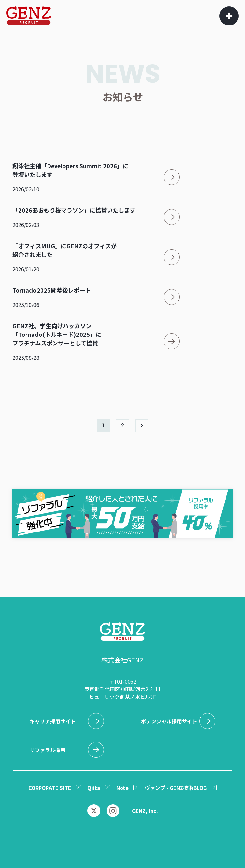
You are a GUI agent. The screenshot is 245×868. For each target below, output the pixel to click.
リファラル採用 (48, 750)
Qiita (94, 788)
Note (122, 788)
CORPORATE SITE (50, 788)
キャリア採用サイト (53, 721)
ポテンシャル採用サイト (169, 721)
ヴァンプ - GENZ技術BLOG (176, 788)
